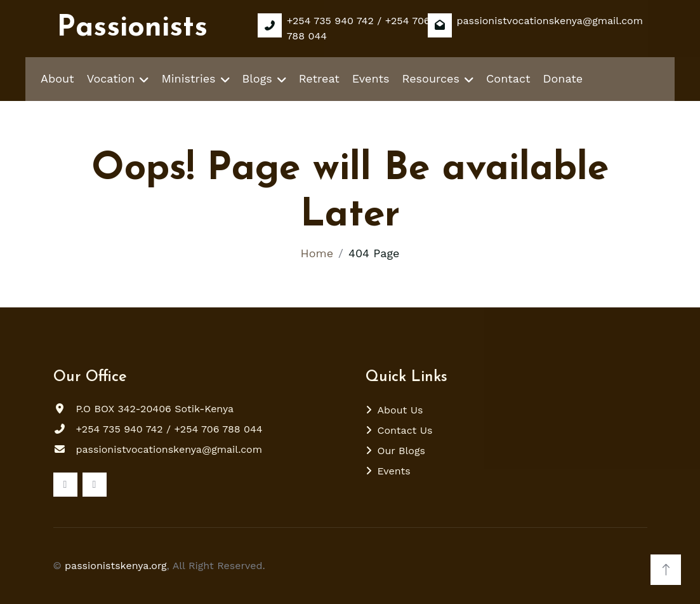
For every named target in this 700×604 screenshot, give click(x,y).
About (57, 78)
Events (371, 78)
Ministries (188, 78)
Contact (508, 78)
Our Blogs (401, 451)
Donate (563, 78)
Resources (431, 78)
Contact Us (405, 430)
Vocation (111, 78)
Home (317, 253)
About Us (400, 410)
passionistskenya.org (116, 566)
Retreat (319, 78)
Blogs (257, 78)
